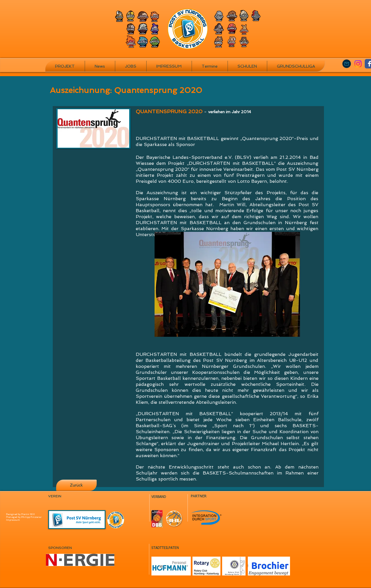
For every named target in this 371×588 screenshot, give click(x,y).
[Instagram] (358, 64)
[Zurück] (76, 485)
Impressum (13, 520)
